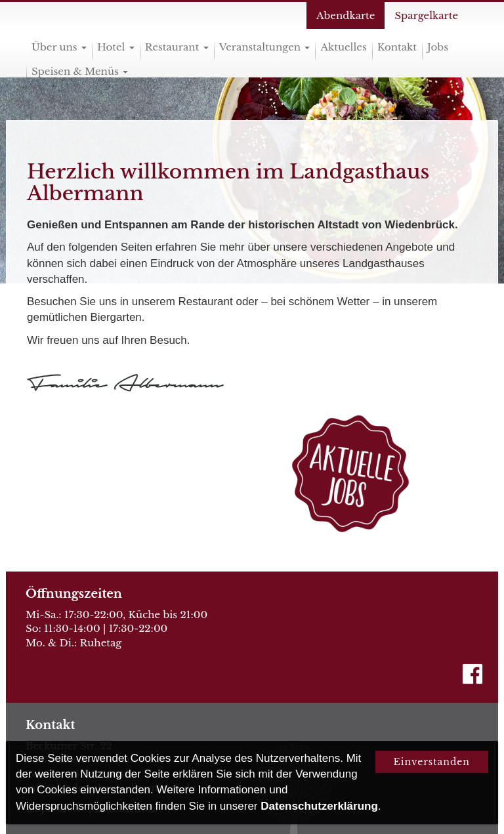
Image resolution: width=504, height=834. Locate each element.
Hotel (116, 47)
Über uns (59, 47)
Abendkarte (346, 15)
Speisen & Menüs (80, 71)
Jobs (438, 47)
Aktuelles (343, 47)
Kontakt (397, 47)
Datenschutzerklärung (319, 806)
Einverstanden (432, 762)
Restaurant (177, 47)
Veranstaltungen (265, 47)
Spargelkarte (426, 15)
